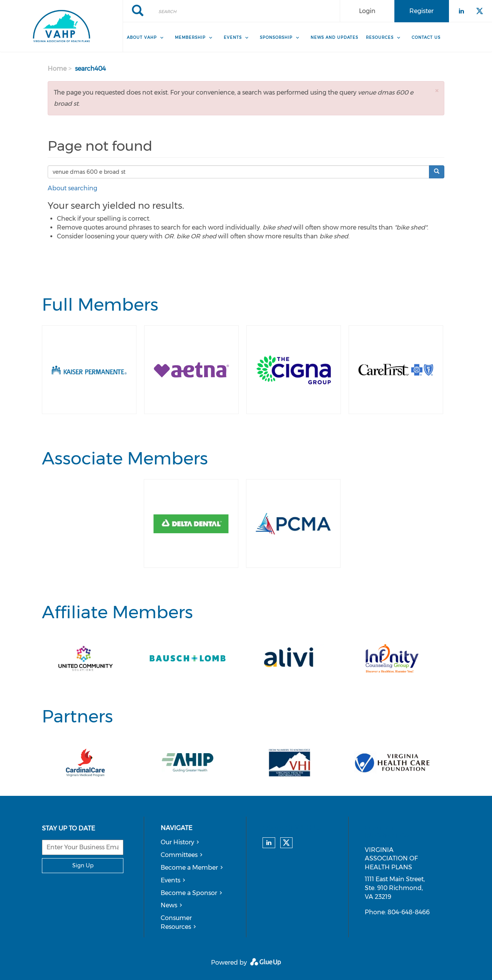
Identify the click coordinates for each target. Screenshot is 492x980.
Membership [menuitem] (190, 37)
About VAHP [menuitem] (142, 37)
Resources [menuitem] (380, 37)
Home (57, 69)
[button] (437, 91)
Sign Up (83, 865)
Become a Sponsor (189, 893)
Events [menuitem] (233, 37)
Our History (177, 842)
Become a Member (189, 868)
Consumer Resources (176, 922)
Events (170, 880)
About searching (72, 188)
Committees (179, 855)
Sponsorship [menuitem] (276, 37)
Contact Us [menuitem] (426, 37)
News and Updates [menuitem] (334, 37)
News (169, 905)
